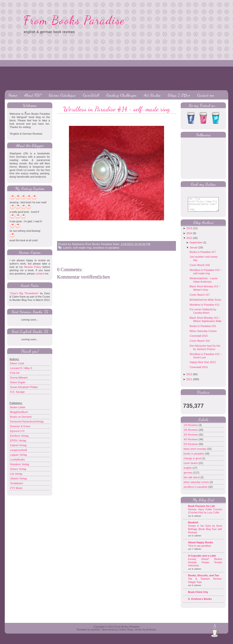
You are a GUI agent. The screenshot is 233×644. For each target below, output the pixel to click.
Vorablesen (17, 483)
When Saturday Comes (203, 335)
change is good (193, 462)
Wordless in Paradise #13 (204, 308)
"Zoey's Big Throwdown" (24, 293)
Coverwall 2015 (199, 339)
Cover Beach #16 (200, 344)
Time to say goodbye (200, 549)
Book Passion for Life (201, 510)
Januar (194, 251)
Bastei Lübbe (18, 407)
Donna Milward (19, 378)
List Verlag (16, 474)
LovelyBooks (17, 459)
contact (40, 274)
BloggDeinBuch (19, 412)
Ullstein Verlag (18, 478)
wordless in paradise (106, 248)
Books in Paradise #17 (203, 256)
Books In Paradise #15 (203, 330)
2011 (189, 383)
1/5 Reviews (191, 429)
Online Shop (126, 633)
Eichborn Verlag (19, 436)
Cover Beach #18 (200, 269)
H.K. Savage (17, 392)
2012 (189, 378)
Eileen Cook (17, 363)
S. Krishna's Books (200, 602)
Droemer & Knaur (20, 426)
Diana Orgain (18, 382)
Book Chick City (198, 596)
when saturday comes (197, 486)
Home (13, 95)
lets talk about (192, 481)
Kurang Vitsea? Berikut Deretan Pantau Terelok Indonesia (205, 566)
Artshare (151, 633)
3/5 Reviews (191, 438)
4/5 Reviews (191, 443)
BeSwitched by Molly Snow (205, 303)
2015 (189, 232)
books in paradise (194, 457)
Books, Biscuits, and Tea (203, 579)
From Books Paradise (74, 20)
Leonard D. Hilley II (21, 368)
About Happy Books (201, 546)
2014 (189, 237)
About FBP (33, 95)
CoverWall (91, 95)
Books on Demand (21, 417)
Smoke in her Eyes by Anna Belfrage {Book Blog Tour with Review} (205, 533)
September (196, 246)
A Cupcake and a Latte (202, 559)
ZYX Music (16, 488)
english (188, 471)
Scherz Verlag (18, 469)
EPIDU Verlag (18, 440)
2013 (189, 241)
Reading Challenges (121, 95)
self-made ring (82, 248)
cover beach (191, 467)
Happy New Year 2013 (202, 366)
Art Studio (152, 95)
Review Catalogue (62, 95)
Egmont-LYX (17, 431)
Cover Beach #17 (200, 298)
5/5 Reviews (191, 448)
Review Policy (33, 267)
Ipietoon (96, 633)
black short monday (195, 452)
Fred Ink (15, 373)
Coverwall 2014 (199, 371)
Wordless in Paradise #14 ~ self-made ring (116, 109)
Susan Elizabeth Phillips (24, 387)
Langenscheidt (19, 450)
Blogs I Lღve (179, 95)
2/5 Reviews (191, 433)
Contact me (206, 95)
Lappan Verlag (18, 455)
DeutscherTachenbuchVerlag (27, 421)
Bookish (193, 526)
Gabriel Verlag (18, 445)
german (188, 476)
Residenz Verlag (19, 464)
